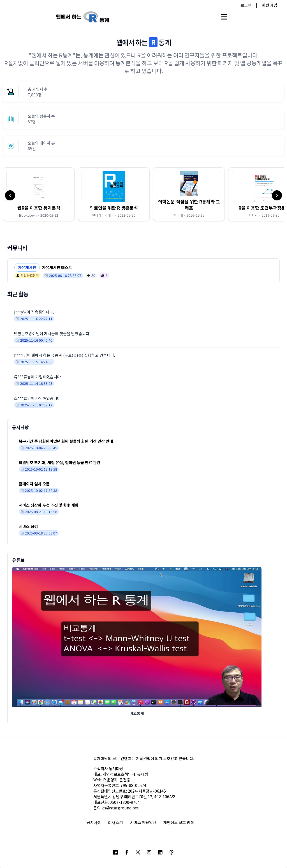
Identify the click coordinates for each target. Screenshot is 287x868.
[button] (39, 194)
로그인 (246, 5)
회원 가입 (269, 5)
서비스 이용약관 (143, 822)
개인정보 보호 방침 (179, 822)
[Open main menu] (224, 17)
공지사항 (94, 822)
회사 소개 (116, 822)
